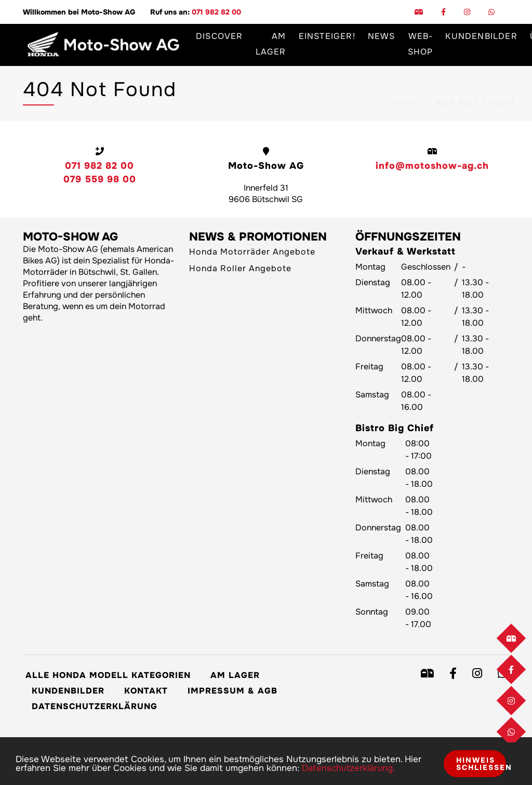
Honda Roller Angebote (240, 268)
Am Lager (271, 44)
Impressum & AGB (232, 691)
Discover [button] (220, 36)
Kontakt (146, 691)
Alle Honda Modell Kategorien (108, 675)
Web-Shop (421, 44)
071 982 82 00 (216, 12)
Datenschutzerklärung (95, 706)
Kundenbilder (68, 691)
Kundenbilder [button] (481, 36)
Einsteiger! (327, 36)
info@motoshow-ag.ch (432, 166)
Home (405, 94)
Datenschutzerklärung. (348, 768)
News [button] (382, 36)
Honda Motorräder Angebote (252, 252)
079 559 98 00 (100, 179)
